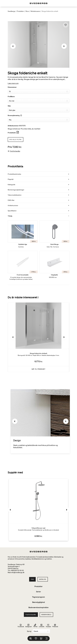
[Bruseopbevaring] (39, 120)
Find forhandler (15, 151)
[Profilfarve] (39, 101)
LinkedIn (42, 626)
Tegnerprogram (38, 597)
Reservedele (46, 615)
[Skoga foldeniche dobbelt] (39, 337)
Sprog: (29, 631)
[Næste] (64, 46)
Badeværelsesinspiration (38, 607)
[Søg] (31, 638)
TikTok (35, 626)
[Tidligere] (13, 46)
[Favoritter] (36, 638)
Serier (38, 592)
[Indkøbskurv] (41, 638)
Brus (27, 11)
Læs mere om (13, 83)
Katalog (43, 579)
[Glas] (39, 110)
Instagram (29, 626)
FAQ (32, 579)
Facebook (21, 626)
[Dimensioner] (39, 91)
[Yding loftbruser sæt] (38, 510)
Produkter (20, 11)
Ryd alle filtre (16, 140)
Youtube (48, 626)
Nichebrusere (35, 11)
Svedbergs (11, 11)
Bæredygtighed (39, 602)
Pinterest (55, 626)
